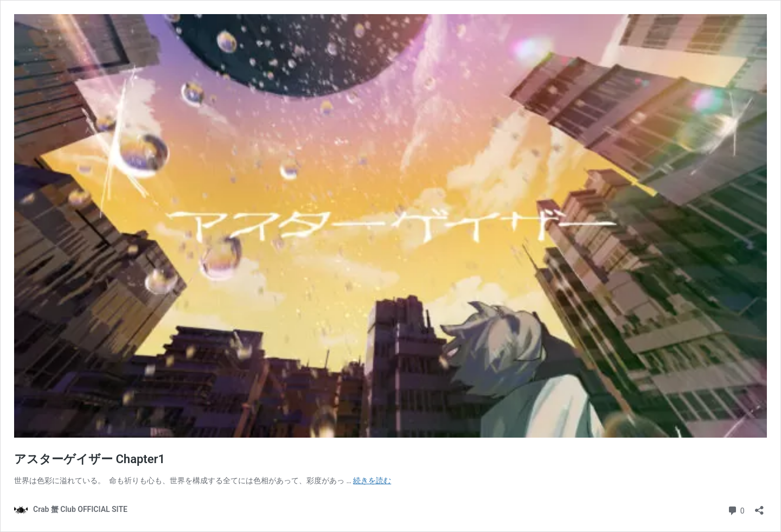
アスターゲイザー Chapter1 (89, 459)
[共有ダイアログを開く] (759, 507)
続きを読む (372, 480)
